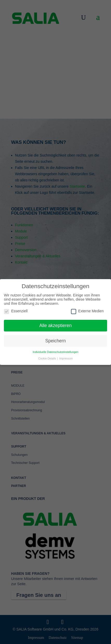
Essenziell (16, 311)
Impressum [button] (66, 358)
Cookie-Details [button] (47, 358)
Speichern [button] (55, 341)
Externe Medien (87, 311)
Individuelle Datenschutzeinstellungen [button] (56, 352)
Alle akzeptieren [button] (55, 325)
